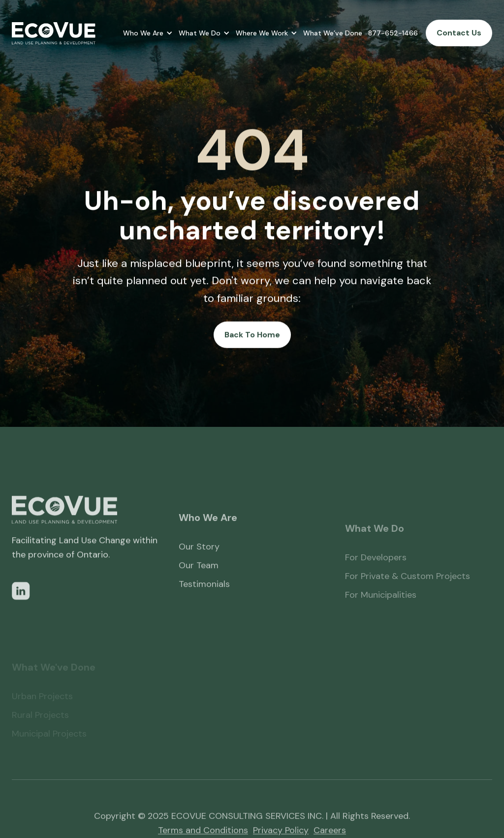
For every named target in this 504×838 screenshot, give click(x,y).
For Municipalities (381, 610)
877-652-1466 (393, 33)
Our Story (199, 557)
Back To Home (252, 335)
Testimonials (204, 595)
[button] (148, 33)
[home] (54, 33)
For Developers (376, 573)
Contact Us (459, 33)
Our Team (199, 576)
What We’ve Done (333, 33)
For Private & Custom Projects (408, 591)
